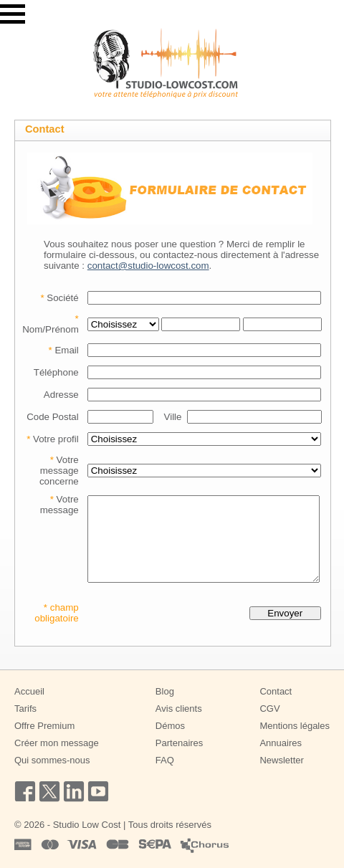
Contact (276, 691)
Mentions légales (295, 726)
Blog (165, 691)
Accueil (29, 691)
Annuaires (281, 743)
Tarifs (25, 709)
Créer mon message (57, 743)
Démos (170, 726)
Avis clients (179, 709)
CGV (269, 709)
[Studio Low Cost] (166, 63)
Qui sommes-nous (52, 760)
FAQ (165, 760)
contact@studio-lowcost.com (148, 266)
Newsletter (281, 760)
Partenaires (179, 743)
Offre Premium (44, 726)
